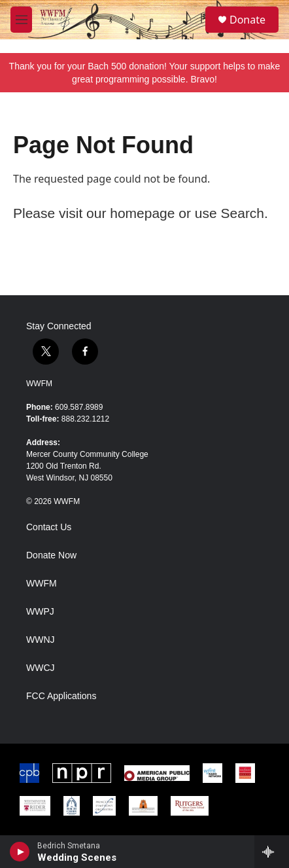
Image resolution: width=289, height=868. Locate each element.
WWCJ (41, 668)
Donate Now (51, 555)
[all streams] (272, 852)
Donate (247, 20)
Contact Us (49, 527)
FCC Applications (61, 696)
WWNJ (41, 640)
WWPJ (40, 612)
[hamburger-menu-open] (21, 20)
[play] (20, 852)
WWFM (39, 384)
